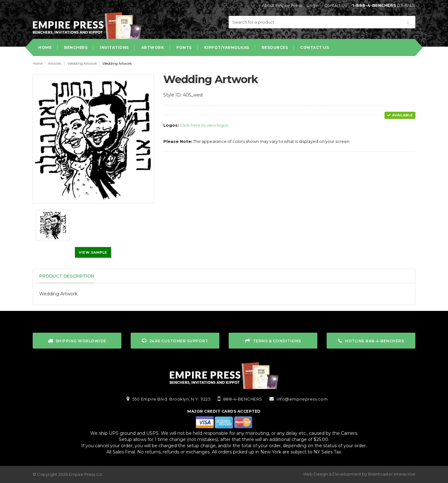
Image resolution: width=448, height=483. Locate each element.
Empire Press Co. (86, 474)
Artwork (55, 63)
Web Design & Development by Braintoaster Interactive (359, 474)
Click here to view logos (204, 125)
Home (38, 63)
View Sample (93, 252)
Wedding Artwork (82, 63)
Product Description (67, 276)
